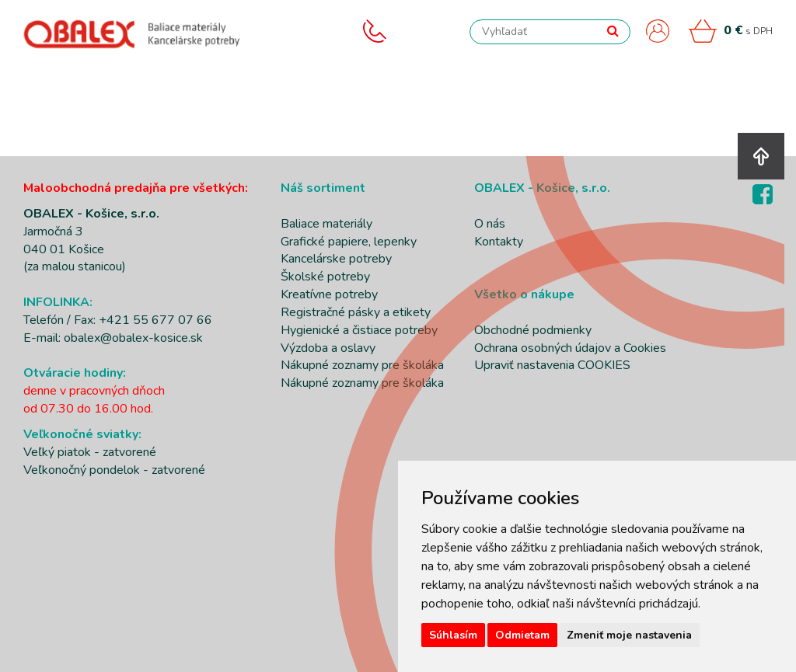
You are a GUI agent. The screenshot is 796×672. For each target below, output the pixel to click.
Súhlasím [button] (453, 635)
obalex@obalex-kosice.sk (133, 338)
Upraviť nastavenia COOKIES (552, 365)
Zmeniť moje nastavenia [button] (629, 635)
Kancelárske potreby (336, 259)
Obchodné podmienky (533, 330)
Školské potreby (325, 277)
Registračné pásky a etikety (356, 312)
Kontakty (499, 242)
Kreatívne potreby (329, 294)
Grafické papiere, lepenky (349, 242)
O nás (490, 224)
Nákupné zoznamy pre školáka (362, 365)
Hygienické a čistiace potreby (359, 330)
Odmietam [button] (522, 635)
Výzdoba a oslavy (328, 348)
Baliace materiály (326, 224)
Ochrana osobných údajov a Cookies (570, 348)
